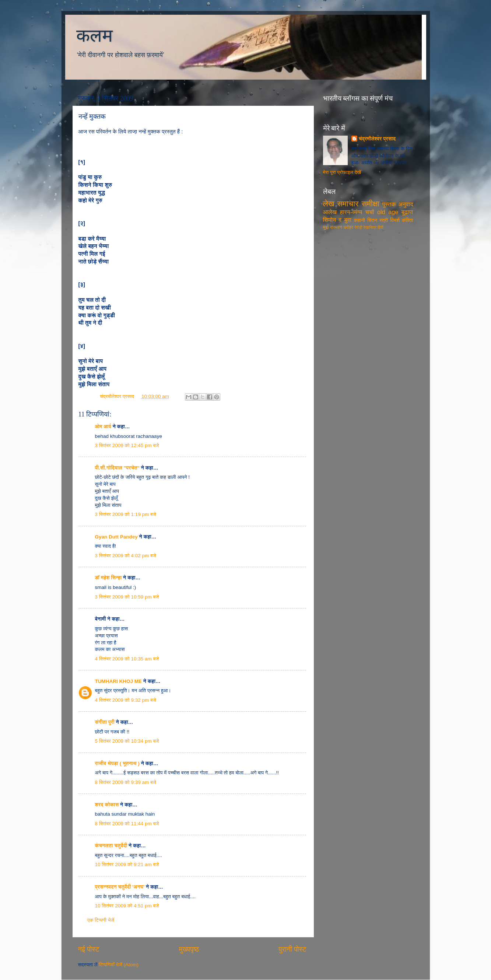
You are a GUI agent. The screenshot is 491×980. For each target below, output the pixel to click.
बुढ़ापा (407, 212)
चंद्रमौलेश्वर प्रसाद (118, 396)
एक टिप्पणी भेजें (101, 920)
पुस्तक (389, 204)
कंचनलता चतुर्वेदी (111, 846)
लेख (329, 204)
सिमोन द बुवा (337, 220)
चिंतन (372, 220)
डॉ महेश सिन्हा (108, 578)
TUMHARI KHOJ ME (119, 681)
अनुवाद (406, 204)
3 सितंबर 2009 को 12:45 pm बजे (127, 445)
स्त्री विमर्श (390, 220)
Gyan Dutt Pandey (116, 537)
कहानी (360, 220)
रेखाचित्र (370, 227)
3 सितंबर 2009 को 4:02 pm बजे (126, 556)
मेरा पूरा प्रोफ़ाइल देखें (342, 172)
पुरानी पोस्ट (293, 949)
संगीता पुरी (106, 722)
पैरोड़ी (358, 227)
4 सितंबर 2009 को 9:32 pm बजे (126, 700)
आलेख (330, 212)
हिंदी (380, 227)
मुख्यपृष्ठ (189, 949)
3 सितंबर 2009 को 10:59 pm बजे (127, 597)
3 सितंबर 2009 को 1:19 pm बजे (126, 514)
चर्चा (370, 212)
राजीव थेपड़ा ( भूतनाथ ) (117, 763)
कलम (94, 36)
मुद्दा (326, 227)
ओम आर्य (103, 427)
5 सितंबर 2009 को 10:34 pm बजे (127, 741)
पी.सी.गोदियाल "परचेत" (117, 468)
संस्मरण (336, 227)
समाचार (348, 204)
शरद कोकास (107, 805)
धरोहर (348, 227)
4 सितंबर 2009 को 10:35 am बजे (127, 659)
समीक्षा (370, 204)
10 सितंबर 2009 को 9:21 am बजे (127, 864)
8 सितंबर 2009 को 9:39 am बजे (126, 782)
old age (388, 212)
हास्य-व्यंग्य (351, 212)
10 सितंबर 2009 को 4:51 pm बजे (127, 906)
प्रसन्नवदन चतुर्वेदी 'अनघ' (121, 887)
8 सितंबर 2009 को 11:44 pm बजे (127, 824)
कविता (407, 220)
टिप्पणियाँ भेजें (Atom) (119, 965)
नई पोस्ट (89, 949)
